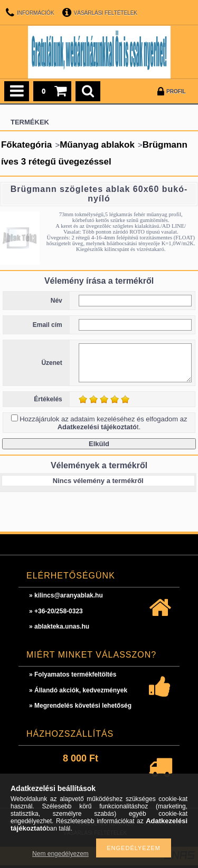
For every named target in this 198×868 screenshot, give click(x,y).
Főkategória (26, 145)
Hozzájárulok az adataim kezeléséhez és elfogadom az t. (103, 423)
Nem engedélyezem (60, 854)
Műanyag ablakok (97, 145)
